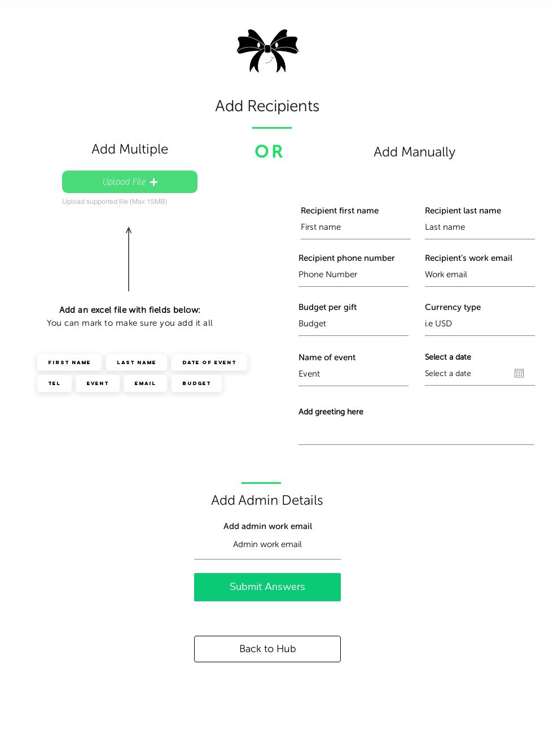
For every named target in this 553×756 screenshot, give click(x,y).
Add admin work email (268, 526)
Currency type (453, 307)
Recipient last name (463, 211)
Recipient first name (340, 211)
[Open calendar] (519, 373)
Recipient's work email (469, 258)
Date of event (209, 362)
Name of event (327, 358)
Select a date (448, 357)
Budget (196, 383)
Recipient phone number (347, 258)
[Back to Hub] (267, 649)
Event (98, 383)
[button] (130, 182)
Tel (54, 383)
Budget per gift (328, 307)
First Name (69, 362)
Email (145, 383)
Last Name (136, 362)
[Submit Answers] (267, 587)
